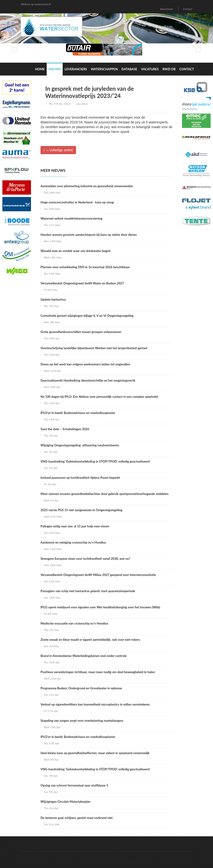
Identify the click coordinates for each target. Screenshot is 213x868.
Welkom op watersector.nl (36, 4)
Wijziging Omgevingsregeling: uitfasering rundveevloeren (80, 445)
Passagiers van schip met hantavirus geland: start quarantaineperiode (88, 591)
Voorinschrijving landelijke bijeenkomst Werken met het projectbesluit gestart (94, 348)
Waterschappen (104, 69)
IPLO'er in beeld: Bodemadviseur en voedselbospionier (78, 413)
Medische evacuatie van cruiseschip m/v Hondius (74, 623)
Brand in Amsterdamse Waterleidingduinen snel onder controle (84, 656)
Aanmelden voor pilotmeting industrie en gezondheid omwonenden (87, 186)
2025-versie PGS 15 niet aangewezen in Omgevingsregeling (81, 510)
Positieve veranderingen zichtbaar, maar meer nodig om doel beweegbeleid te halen (98, 672)
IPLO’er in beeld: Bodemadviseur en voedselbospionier (78, 737)
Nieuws (55, 69)
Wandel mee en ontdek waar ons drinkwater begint (76, 251)
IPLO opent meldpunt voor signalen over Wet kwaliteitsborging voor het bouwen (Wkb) (100, 607)
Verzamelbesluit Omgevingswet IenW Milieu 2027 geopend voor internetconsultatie (98, 575)
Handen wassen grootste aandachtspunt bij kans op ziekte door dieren (89, 235)
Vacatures (150, 69)
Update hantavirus (53, 299)
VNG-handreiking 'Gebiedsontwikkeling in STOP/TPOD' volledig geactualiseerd (95, 769)
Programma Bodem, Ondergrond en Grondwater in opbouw (81, 688)
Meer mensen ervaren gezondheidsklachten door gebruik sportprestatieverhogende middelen (104, 494)
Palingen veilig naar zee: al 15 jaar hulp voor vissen (75, 526)
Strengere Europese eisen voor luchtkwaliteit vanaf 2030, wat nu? (85, 559)
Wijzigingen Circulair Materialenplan (65, 802)
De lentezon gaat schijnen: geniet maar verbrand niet (77, 818)
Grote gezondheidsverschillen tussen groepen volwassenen (81, 332)
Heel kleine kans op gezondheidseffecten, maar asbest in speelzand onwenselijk (95, 753)
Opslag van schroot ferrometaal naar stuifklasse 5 (74, 785)
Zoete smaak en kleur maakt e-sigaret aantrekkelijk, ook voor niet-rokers (90, 640)
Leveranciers (76, 69)
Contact (188, 9)
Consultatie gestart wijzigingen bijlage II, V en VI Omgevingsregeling (87, 316)
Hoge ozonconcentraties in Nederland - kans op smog (77, 202)
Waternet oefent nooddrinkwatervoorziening (71, 218)
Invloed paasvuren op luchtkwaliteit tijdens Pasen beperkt (80, 478)
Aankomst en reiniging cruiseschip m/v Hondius (73, 542)
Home (40, 69)
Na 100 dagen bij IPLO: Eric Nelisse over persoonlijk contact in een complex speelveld (99, 397)
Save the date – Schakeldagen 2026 (65, 429)
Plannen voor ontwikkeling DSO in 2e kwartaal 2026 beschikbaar (85, 267)
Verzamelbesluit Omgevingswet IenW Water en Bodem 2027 (82, 283)
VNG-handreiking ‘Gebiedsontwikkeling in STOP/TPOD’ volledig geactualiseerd (95, 461)
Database (129, 69)
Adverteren (167, 9)
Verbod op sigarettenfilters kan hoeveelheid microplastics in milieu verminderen (95, 704)
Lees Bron (82, 104)
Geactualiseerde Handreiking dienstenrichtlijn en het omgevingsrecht (88, 380)
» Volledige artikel (58, 150)
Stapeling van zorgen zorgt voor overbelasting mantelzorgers (82, 721)
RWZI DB (169, 69)
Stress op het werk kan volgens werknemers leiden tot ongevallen (85, 364)
